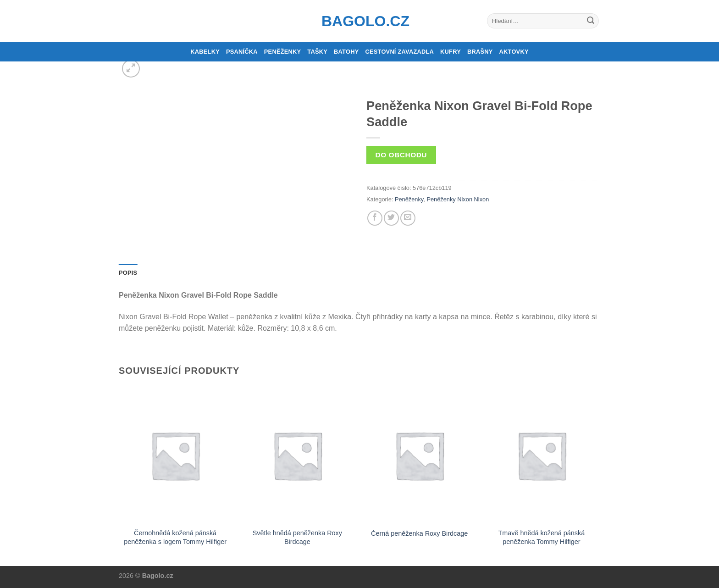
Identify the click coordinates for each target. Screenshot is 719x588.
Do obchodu (401, 155)
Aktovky (514, 52)
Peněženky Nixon (449, 199)
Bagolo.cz (359, 21)
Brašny (480, 52)
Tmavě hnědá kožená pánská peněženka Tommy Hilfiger (541, 537)
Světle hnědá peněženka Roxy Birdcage (297, 537)
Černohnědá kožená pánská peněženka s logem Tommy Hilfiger (175, 537)
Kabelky (205, 52)
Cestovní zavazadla (399, 52)
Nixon (482, 199)
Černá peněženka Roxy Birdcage (419, 533)
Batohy (346, 52)
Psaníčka (242, 52)
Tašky (317, 52)
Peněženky (283, 52)
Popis (128, 273)
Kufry (451, 52)
